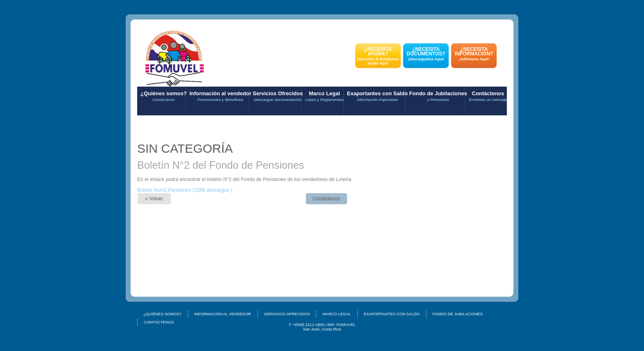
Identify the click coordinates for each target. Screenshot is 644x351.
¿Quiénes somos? (164, 96)
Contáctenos (488, 96)
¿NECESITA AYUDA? (378, 56)
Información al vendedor (220, 96)
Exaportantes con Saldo (377, 96)
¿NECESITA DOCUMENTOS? (426, 54)
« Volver (154, 199)
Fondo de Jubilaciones (438, 96)
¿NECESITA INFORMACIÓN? (474, 54)
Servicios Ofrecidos (278, 96)
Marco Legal (324, 96)
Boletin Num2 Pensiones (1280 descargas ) (185, 190)
